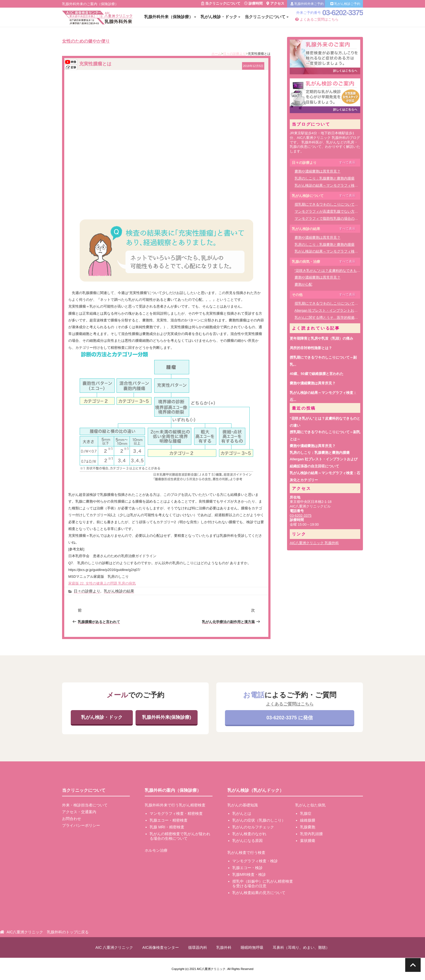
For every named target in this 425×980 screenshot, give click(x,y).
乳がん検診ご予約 (345, 4)
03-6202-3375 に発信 (290, 718)
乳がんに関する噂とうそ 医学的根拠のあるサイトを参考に (342, 317)
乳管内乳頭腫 (311, 834)
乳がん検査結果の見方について (259, 893)
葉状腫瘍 (308, 841)
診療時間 (254, 3)
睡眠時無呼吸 (252, 947)
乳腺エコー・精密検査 (169, 820)
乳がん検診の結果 (119, 591)
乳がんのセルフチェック (253, 827)
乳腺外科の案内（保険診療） (173, 790)
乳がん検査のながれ (249, 834)
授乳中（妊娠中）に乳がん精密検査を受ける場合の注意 (263, 884)
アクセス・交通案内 (79, 812)
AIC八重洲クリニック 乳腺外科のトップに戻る (48, 932)
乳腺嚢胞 (308, 827)
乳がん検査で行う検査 (246, 853)
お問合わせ (72, 819)
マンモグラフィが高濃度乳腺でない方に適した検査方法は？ (342, 211)
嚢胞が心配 (303, 284)
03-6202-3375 (343, 13)
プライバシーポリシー (81, 825)
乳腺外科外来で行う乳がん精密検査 (175, 805)
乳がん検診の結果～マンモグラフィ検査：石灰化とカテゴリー (344, 185)
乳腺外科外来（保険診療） (169, 17)
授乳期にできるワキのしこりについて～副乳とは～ (335, 204)
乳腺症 (306, 813)
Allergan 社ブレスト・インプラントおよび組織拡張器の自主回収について (353, 310)
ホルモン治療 (156, 850)
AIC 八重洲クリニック (114, 947)
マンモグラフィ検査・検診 (255, 861)
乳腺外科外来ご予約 (307, 4)
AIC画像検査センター (161, 947)
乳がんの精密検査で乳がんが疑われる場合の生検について (180, 836)
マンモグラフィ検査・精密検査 (176, 813)
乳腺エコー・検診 (247, 868)
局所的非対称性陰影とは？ (311, 348)
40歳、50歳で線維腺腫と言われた (317, 374)
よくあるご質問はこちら (317, 19)
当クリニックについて (221, 3)
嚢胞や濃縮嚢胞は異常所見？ (318, 171)
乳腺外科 (224, 947)
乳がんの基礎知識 (243, 805)
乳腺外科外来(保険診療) (167, 717)
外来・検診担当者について (85, 805)
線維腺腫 (308, 820)
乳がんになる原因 (247, 841)
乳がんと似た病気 (310, 805)
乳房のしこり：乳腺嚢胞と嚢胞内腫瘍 (325, 178)
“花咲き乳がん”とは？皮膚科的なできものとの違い (335, 271)
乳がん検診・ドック (219, 17)
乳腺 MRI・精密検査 (167, 827)
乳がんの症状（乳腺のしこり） (259, 820)
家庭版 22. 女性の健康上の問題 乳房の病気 (102, 583)
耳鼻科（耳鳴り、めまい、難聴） (301, 947)
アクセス (275, 3)
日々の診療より (87, 591)
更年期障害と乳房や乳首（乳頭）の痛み (321, 338)
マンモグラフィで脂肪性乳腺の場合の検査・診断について (340, 218)
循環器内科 (198, 947)
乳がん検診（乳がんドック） (256, 790)
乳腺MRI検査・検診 (249, 874)
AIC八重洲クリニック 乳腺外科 (314, 543)
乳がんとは (242, 813)
